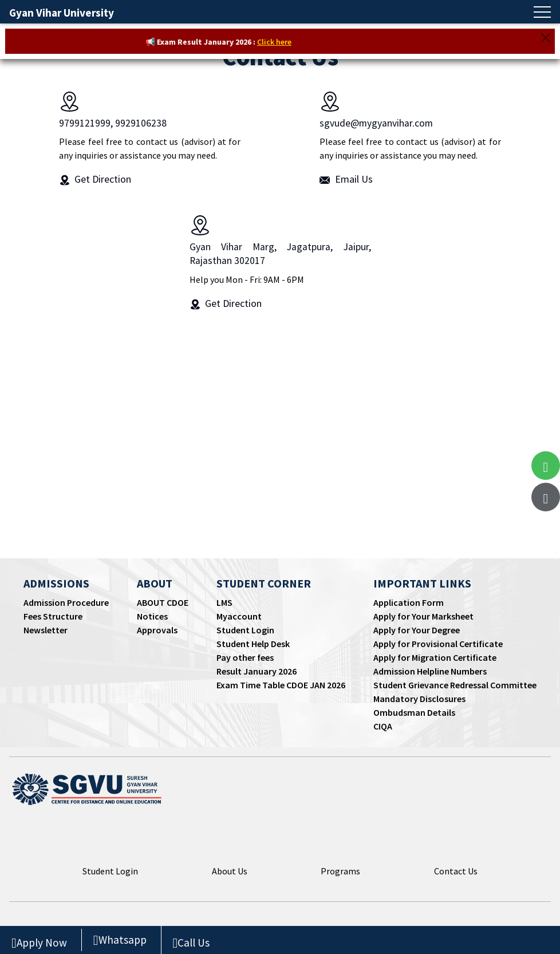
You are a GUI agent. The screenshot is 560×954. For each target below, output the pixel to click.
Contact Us (456, 871)
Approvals (157, 630)
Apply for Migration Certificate (435, 657)
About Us (230, 871)
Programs (340, 871)
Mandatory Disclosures (419, 699)
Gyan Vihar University (62, 13)
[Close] (546, 38)
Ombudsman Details (414, 712)
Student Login (245, 630)
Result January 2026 (257, 671)
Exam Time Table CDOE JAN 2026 (281, 685)
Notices (152, 616)
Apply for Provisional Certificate (438, 644)
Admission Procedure (66, 602)
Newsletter (46, 630)
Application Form (409, 602)
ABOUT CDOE (163, 602)
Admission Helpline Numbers (430, 671)
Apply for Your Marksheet (423, 616)
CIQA (383, 726)
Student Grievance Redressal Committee (455, 685)
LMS (224, 602)
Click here (279, 42)
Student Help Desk (253, 644)
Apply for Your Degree (417, 630)
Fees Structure (53, 616)
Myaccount (239, 616)
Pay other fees (245, 657)
